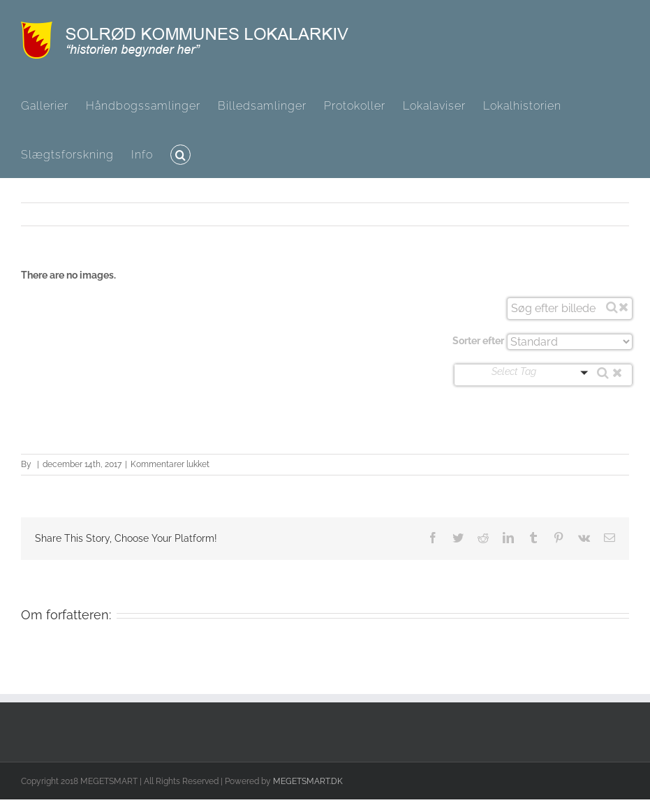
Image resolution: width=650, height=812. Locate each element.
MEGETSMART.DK (308, 781)
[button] (180, 154)
